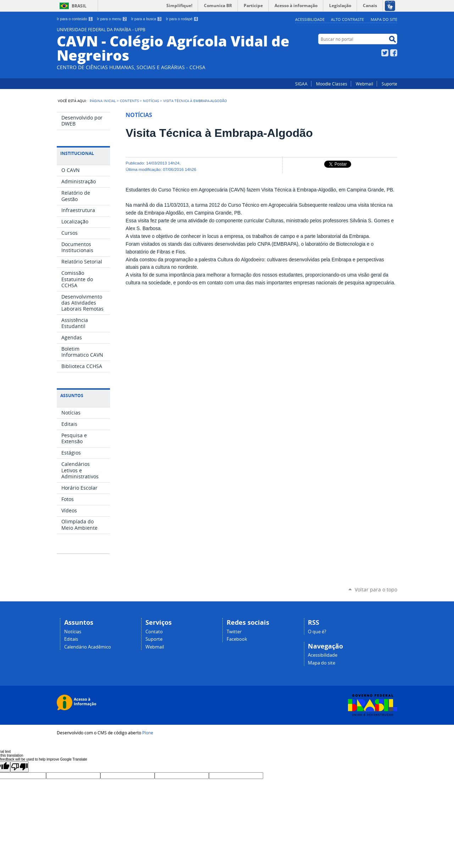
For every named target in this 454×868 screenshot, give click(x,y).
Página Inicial (103, 101)
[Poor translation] (20, 767)
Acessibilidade (310, 19)
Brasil (79, 6)
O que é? (317, 632)
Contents (129, 101)
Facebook (394, 53)
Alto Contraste (347, 19)
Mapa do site (384, 19)
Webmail (364, 84)
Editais (71, 639)
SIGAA (301, 84)
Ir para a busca (147, 19)
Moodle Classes (332, 84)
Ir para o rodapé (182, 19)
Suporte (389, 84)
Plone (148, 733)
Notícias (151, 101)
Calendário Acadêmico (88, 647)
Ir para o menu (112, 19)
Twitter (385, 53)
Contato (154, 632)
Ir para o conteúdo (75, 19)
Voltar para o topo (376, 589)
